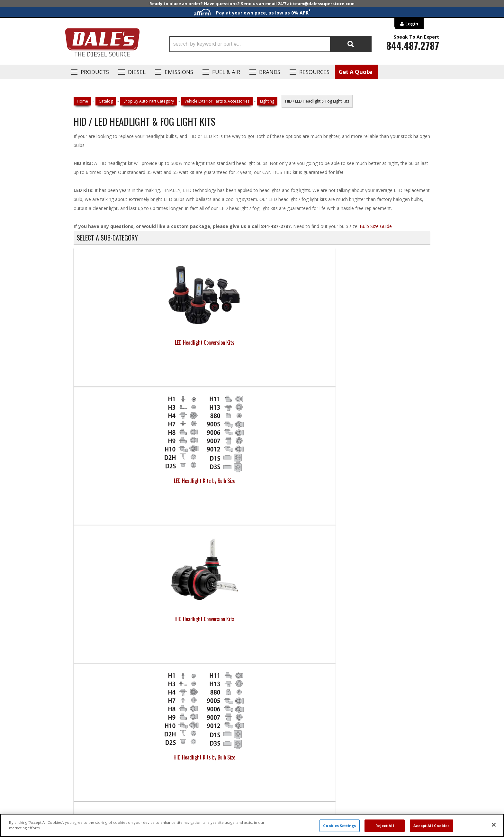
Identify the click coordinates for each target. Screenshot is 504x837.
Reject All (385, 826)
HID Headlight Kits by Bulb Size (386, 342)
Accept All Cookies (432, 826)
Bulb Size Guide (376, 226)
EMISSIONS (179, 72)
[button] (270, 44)
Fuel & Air (226, 72)
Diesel (137, 72)
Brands (270, 72)
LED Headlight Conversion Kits (118, 342)
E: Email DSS (85, 629)
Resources (314, 72)
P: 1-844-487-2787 (94, 610)
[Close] (494, 825)
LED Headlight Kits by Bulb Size (207, 342)
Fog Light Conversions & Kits (118, 481)
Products (95, 72)
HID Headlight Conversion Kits (297, 342)
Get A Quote (355, 72)
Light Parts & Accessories (207, 481)
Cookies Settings (339, 826)
